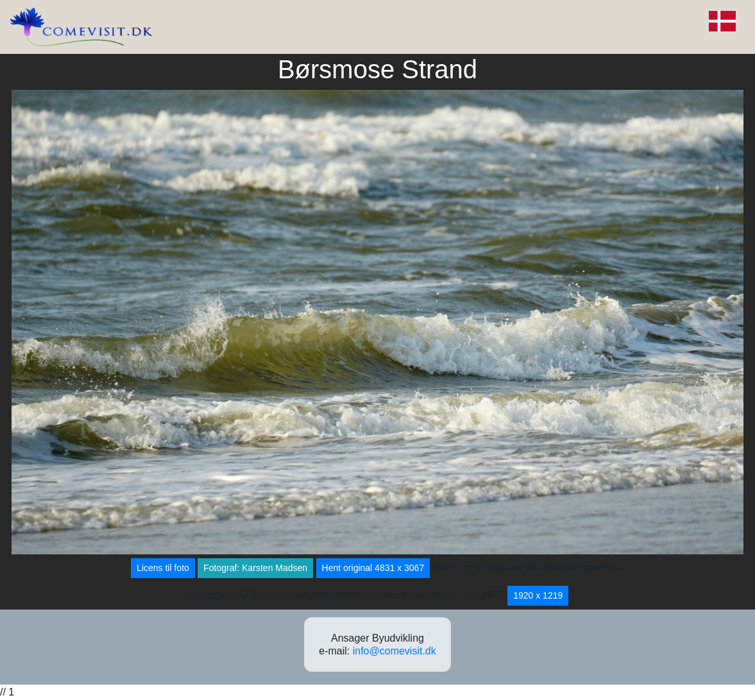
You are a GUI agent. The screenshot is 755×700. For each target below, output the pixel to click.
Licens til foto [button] (163, 568)
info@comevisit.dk (394, 651)
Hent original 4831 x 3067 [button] (373, 568)
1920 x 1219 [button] (538, 595)
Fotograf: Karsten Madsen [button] (255, 568)
